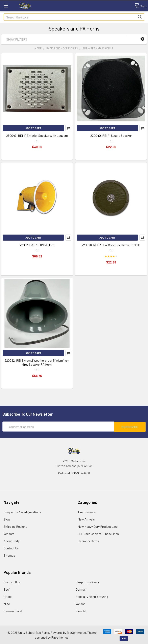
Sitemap (9, 555)
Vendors (9, 533)
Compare (68, 128)
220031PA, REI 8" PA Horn (37, 245)
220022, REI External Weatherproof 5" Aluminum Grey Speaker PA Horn (37, 362)
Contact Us (11, 548)
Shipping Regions (15, 526)
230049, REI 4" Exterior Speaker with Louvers (37, 135)
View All (81, 611)
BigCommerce (76, 632)
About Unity (12, 540)
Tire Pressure (87, 512)
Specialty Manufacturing (92, 596)
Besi (7, 589)
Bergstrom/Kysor (87, 582)
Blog (7, 519)
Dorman (81, 589)
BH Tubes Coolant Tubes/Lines (98, 533)
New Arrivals (86, 519)
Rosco (8, 596)
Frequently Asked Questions (22, 512)
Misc (7, 603)
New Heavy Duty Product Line (98, 526)
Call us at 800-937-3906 (74, 473)
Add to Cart (33, 128)
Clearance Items (88, 540)
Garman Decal (13, 611)
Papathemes (60, 637)
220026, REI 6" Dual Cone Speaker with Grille (111, 245)
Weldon (81, 603)
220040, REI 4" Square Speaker (111, 135)
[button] (142, 39)
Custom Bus (12, 582)
